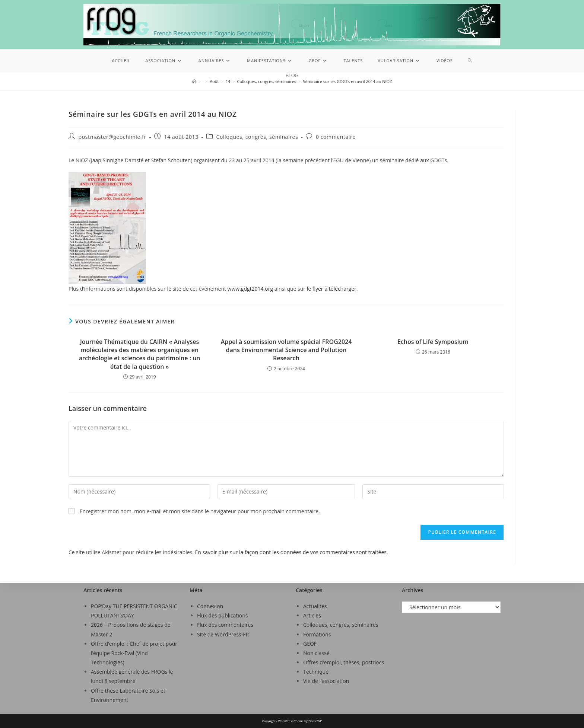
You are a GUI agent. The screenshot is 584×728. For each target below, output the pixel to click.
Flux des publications (223, 615)
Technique (316, 672)
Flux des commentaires (225, 625)
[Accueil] (194, 81)
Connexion (210, 606)
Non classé (316, 653)
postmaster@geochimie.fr (112, 137)
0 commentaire (336, 137)
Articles (312, 615)
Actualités (315, 606)
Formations (317, 634)
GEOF (310, 644)
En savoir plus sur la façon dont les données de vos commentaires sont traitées (291, 552)
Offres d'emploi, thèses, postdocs (344, 662)
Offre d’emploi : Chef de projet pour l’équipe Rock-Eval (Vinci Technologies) (134, 653)
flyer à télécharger (334, 289)
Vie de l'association (326, 681)
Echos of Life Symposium (433, 342)
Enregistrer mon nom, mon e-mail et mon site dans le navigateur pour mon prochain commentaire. (200, 511)
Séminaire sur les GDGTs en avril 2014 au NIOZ (347, 81)
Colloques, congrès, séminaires (257, 137)
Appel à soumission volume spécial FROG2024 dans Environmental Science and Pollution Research (286, 350)
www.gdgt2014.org (250, 289)
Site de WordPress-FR (223, 634)
